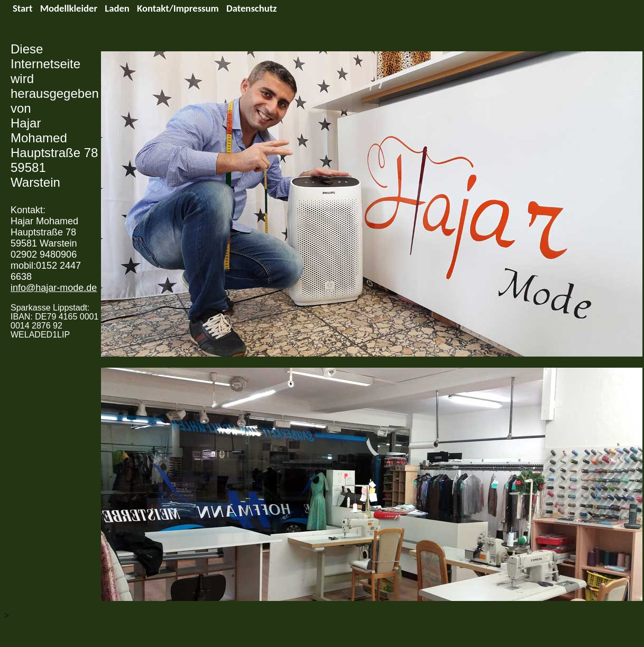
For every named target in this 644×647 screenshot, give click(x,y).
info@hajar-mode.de (54, 288)
